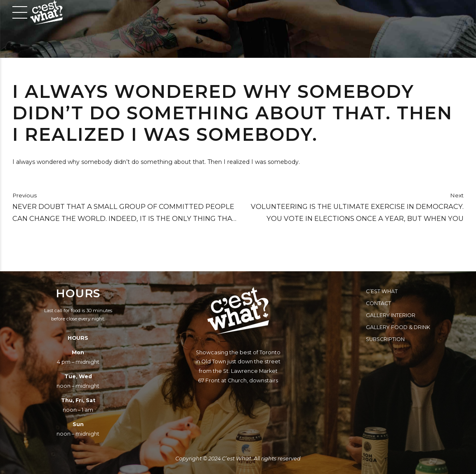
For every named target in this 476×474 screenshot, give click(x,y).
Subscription (385, 339)
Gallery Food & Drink (398, 327)
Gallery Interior (391, 315)
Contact (378, 303)
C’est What (382, 291)
